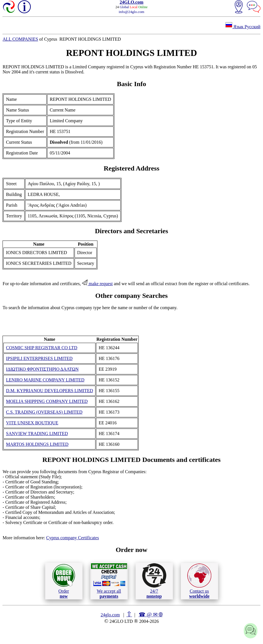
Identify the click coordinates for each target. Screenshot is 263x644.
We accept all (109, 581)
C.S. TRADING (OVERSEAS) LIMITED (44, 412)
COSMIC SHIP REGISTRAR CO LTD (42, 348)
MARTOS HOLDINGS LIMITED (37, 444)
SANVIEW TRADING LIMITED (37, 434)
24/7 (154, 581)
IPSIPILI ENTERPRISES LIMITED (39, 358)
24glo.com (110, 615)
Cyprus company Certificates (72, 538)
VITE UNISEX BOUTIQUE (32, 423)
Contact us (199, 581)
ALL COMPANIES (20, 39)
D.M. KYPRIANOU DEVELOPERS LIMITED (49, 391)
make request (97, 284)
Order (64, 581)
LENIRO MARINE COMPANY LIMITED (45, 380)
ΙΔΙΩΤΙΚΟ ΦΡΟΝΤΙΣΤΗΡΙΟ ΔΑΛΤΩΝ (42, 369)
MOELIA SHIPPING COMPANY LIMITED (47, 401)
